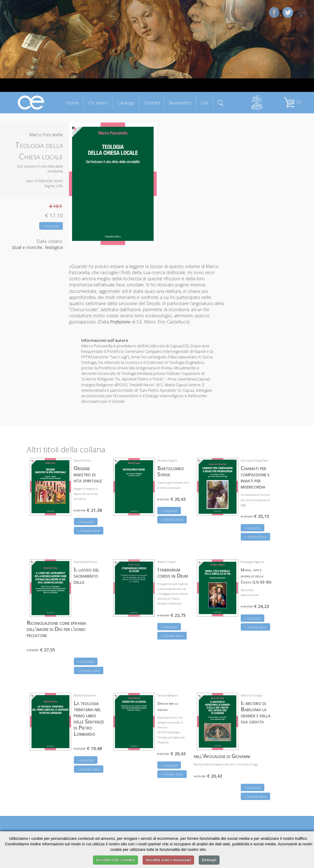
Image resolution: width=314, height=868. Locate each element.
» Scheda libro (89, 531)
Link (205, 103)
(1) (292, 102)
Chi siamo (98, 103)
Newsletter (180, 103)
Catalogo (126, 103)
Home (73, 103)
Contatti (152, 103)
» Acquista (51, 226)
